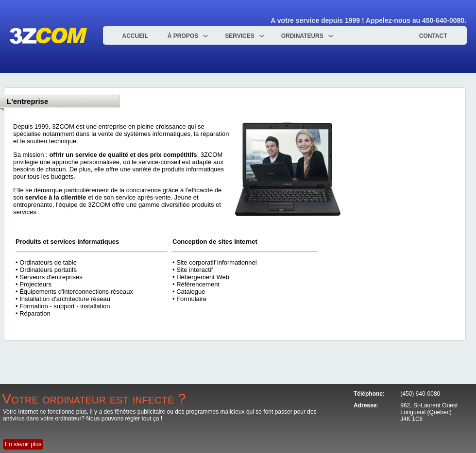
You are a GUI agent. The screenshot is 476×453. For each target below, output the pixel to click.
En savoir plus (23, 444)
